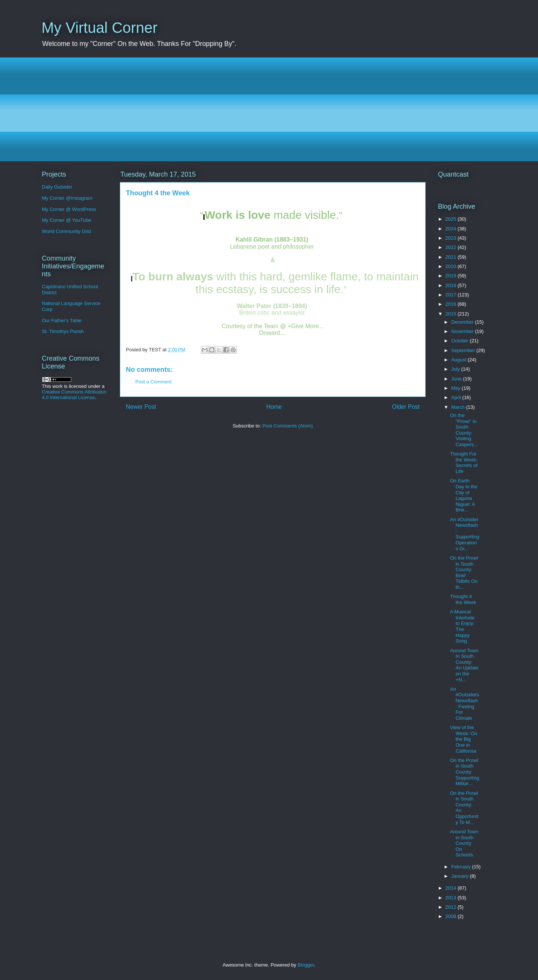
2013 (452, 898)
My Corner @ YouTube (67, 220)
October (461, 341)
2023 (452, 238)
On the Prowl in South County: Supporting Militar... (464, 772)
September (464, 350)
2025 (452, 219)
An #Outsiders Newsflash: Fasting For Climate (464, 704)
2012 (452, 907)
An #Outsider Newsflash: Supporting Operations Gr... (464, 534)
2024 (452, 229)
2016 (452, 304)
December (463, 322)
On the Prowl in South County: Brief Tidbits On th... (464, 573)
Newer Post (141, 407)
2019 (452, 276)
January (461, 876)
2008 (452, 916)
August (460, 360)
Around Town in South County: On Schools (464, 843)
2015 (452, 314)
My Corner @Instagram (67, 198)
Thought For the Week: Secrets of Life (464, 463)
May (457, 388)
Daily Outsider (57, 187)
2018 (452, 285)
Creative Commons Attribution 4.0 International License (74, 395)
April (457, 397)
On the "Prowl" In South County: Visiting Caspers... (464, 430)
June (457, 379)
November (463, 331)
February (462, 867)
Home (274, 407)
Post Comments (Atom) (287, 426)
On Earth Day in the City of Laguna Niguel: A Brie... (464, 495)
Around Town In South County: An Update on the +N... (464, 665)
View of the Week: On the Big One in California (463, 739)
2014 (452, 888)
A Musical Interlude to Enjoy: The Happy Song (462, 626)
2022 (452, 247)
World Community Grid (66, 231)
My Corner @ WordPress (69, 209)
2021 (452, 257)
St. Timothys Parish (63, 331)
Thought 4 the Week (463, 599)
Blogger (306, 965)
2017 (452, 295)
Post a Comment (153, 382)
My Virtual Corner (99, 28)
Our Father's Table (62, 321)
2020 (452, 266)
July (456, 369)
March (459, 407)
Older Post (406, 407)
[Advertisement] (266, 109)
